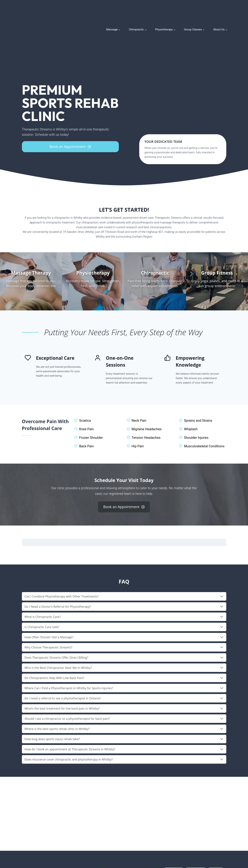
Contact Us (144, 846)
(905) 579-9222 (31, 845)
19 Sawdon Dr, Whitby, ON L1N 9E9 (43, 840)
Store (122, 846)
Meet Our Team (106, 846)
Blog (132, 846)
